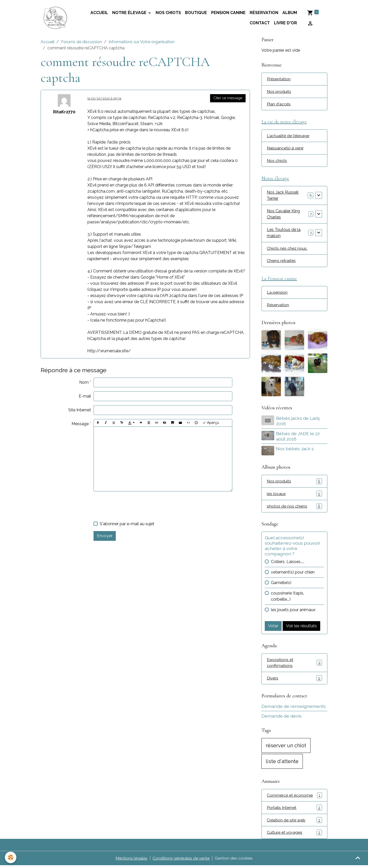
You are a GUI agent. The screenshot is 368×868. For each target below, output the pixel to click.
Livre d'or (285, 23)
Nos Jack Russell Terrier (283, 197)
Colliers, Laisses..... (288, 563)
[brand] (55, 18)
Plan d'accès (279, 105)
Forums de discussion (82, 42)
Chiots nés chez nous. (287, 250)
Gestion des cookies (234, 861)
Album (290, 13)
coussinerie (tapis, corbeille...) (287, 598)
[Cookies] (11, 857)
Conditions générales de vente (181, 861)
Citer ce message (228, 98)
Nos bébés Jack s (295, 450)
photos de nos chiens (294, 508)
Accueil (48, 42)
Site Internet (80, 410)
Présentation (279, 79)
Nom (84, 383)
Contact (260, 23)
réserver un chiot (286, 748)
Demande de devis (281, 718)
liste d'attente (282, 763)
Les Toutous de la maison (284, 234)
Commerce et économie (294, 798)
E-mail (85, 397)
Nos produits (279, 92)
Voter (273, 628)
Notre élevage (130, 13)
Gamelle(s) (281, 584)
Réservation (264, 13)
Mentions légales (131, 861)
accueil (99, 13)
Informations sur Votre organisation (142, 42)
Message (80, 424)
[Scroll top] (358, 858)
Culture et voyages (294, 835)
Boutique (196, 13)
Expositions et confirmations (294, 664)
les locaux (294, 495)
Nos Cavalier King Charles (283, 215)
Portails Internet (294, 810)
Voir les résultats (301, 628)
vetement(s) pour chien (293, 574)
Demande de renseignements (294, 708)
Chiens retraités (281, 262)
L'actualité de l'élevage (288, 136)
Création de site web (294, 823)
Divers (294, 680)
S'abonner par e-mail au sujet (127, 524)
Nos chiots (168, 13)
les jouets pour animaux (293, 612)
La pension (277, 294)
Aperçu (211, 423)
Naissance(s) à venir (285, 149)
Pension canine (228, 13)
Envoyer (105, 536)
